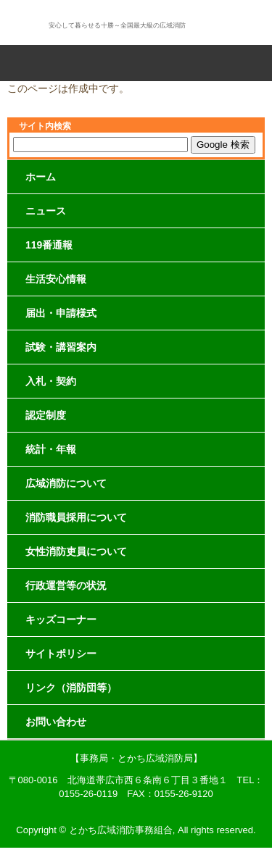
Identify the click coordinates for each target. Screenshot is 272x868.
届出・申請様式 (61, 313)
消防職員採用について (76, 517)
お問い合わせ (56, 722)
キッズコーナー (61, 619)
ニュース (46, 211)
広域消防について (66, 483)
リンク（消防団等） (71, 688)
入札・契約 (51, 381)
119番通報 (49, 245)
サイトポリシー (61, 654)
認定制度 (46, 415)
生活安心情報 (56, 279)
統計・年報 (51, 449)
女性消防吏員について (76, 551)
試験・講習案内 (61, 347)
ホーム (41, 177)
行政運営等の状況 (66, 585)
